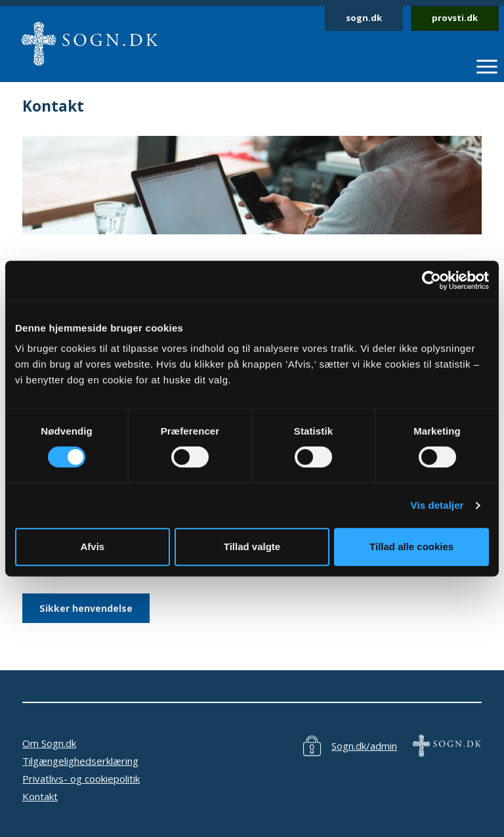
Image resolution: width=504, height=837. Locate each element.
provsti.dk (455, 18)
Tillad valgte (252, 547)
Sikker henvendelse (86, 608)
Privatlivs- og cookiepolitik (81, 779)
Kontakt (40, 796)
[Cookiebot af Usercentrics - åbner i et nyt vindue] (431, 280)
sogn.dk (364, 18)
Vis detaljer (437, 505)
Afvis (92, 547)
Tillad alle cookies (411, 547)
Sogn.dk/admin (364, 746)
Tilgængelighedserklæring (80, 761)
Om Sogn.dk (49, 743)
